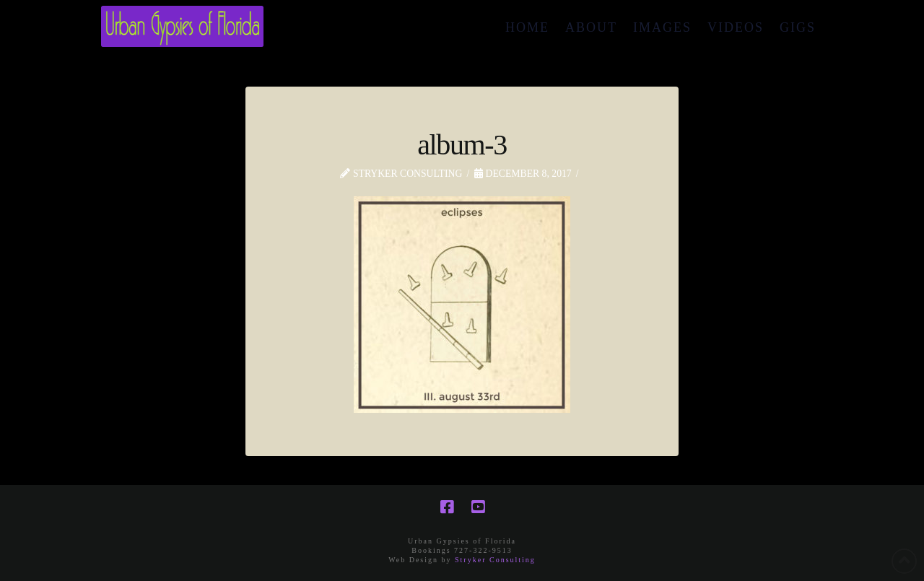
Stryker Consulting (495, 560)
